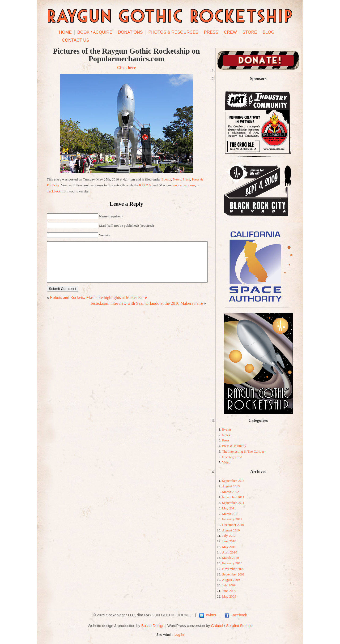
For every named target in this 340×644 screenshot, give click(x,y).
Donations (130, 32)
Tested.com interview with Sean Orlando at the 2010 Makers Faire (146, 311)
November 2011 (233, 497)
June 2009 (229, 591)
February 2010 (232, 563)
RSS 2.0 (145, 185)
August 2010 (231, 530)
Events (166, 179)
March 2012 (230, 492)
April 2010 (230, 552)
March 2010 (230, 558)
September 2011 (233, 503)
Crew (230, 32)
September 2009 (233, 574)
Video (226, 462)
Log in (179, 635)
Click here (126, 68)
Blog (269, 32)
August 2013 (231, 486)
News (177, 179)
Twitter (211, 615)
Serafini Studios (239, 626)
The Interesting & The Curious (243, 451)
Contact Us (76, 40)
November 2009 (233, 569)
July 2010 (229, 536)
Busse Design (153, 626)
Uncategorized (232, 457)
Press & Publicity (234, 446)
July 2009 (229, 585)
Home (65, 32)
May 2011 (229, 508)
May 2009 (229, 596)
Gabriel (217, 626)
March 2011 (230, 514)
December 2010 (233, 525)
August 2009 (231, 580)
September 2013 (233, 481)
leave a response (183, 185)
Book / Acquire (95, 32)
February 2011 (232, 519)
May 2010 (229, 547)
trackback (54, 191)
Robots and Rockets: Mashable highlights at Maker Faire (98, 305)
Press (211, 32)
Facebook (239, 615)
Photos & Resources (173, 32)
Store (250, 32)
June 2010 (229, 541)
